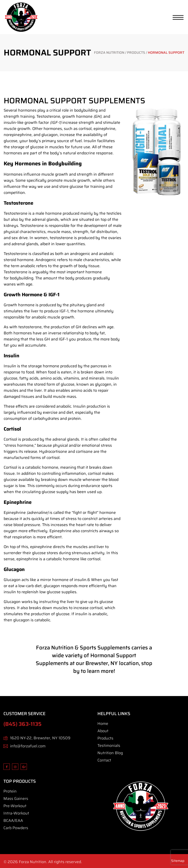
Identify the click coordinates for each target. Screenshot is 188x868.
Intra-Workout (16, 813)
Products (105, 738)
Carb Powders (16, 828)
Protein (10, 791)
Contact (104, 760)
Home (103, 724)
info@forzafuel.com (28, 746)
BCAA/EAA (13, 820)
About (103, 731)
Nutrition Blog (110, 753)
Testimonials (109, 746)
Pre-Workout (15, 806)
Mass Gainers (16, 799)
